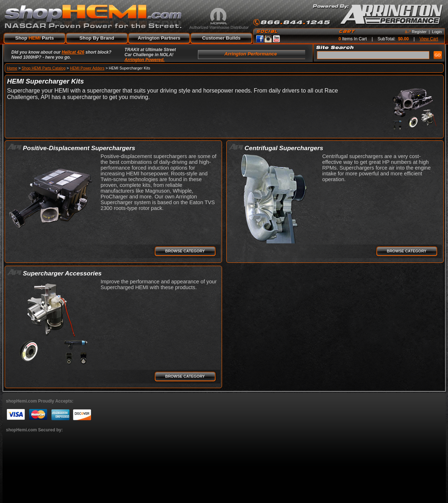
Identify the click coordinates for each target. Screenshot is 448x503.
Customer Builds (221, 38)
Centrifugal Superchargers (284, 148)
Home (12, 68)
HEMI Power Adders (87, 68)
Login (437, 32)
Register (419, 32)
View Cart (429, 39)
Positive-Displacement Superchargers (79, 148)
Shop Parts (34, 38)
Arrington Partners (159, 38)
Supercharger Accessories (62, 273)
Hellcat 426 (73, 52)
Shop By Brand (97, 38)
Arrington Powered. (144, 60)
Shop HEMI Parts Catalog (44, 68)
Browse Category (185, 251)
